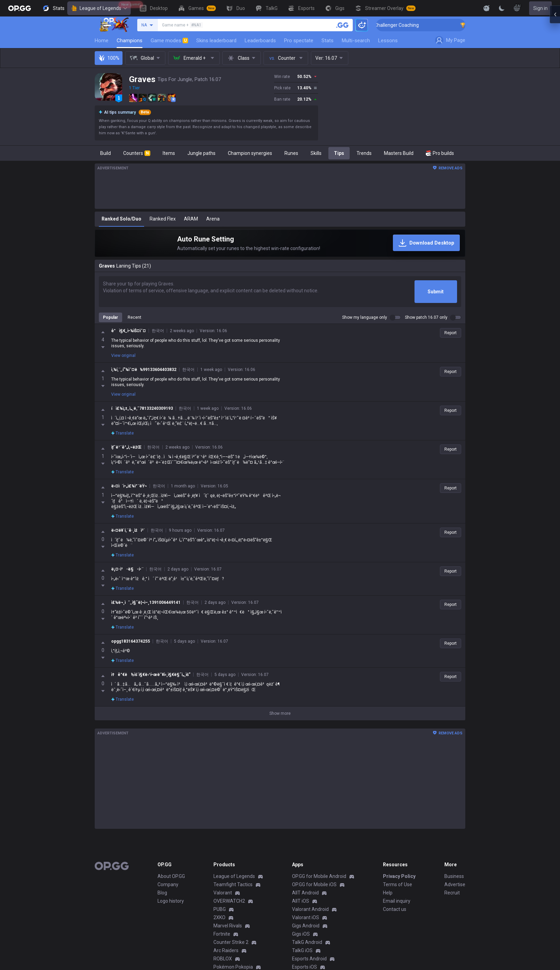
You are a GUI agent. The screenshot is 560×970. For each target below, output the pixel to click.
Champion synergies (250, 153)
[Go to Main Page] (20, 8)
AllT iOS (301, 895)
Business (454, 871)
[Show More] (487, 8)
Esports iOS (305, 961)
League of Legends (99, 8)
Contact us (395, 904)
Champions (130, 41)
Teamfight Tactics (233, 879)
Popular (110, 317)
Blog (162, 887)
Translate (122, 389)
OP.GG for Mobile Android (319, 871)
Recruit (452, 887)
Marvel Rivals (228, 920)
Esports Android (309, 953)
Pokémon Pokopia (233, 961)
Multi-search (356, 41)
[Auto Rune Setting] (280, 243)
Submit (436, 292)
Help (388, 887)
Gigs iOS (301, 928)
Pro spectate (299, 41)
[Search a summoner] (342, 25)
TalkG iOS (302, 945)
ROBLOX (223, 953)
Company (168, 879)
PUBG (220, 904)
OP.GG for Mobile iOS (314, 879)
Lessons (388, 41)
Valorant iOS (306, 912)
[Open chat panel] (555, 124)
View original (123, 356)
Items (169, 153)
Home (102, 41)
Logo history (171, 895)
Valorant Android (310, 904)
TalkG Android (307, 937)
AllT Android (305, 887)
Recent (135, 317)
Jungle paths (201, 153)
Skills (316, 153)
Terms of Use (398, 879)
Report (451, 333)
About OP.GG (171, 871)
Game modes (169, 41)
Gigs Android (306, 920)
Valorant (223, 887)
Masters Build (399, 153)
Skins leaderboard (216, 41)
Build (106, 153)
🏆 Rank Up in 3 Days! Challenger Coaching (406, 25)
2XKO (219, 912)
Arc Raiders (226, 945)
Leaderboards (260, 41)
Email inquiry (397, 895)
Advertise (455, 879)
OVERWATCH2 (229, 895)
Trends (364, 153)
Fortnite (222, 928)
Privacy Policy (399, 871)
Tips (339, 153)
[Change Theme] (502, 8)
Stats (328, 41)
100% (109, 58)
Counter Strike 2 (231, 937)
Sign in (540, 8)
